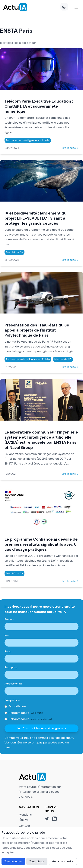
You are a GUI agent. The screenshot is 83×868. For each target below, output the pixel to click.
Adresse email (13, 684)
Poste (8, 651)
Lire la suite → (70, 148)
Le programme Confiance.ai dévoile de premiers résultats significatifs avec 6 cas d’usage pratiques (41, 544)
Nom (7, 635)
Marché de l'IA (14, 252)
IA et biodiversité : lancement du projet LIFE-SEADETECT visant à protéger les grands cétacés (35, 218)
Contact (24, 826)
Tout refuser (37, 861)
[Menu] (76, 7)
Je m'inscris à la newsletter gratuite (41, 728)
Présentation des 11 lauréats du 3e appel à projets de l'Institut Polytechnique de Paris (37, 330)
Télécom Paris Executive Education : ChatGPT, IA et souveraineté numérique (39, 106)
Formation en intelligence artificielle (28, 140)
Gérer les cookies (63, 861)
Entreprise (11, 667)
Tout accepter (13, 861)
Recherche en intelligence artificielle (28, 359)
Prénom (9, 619)
